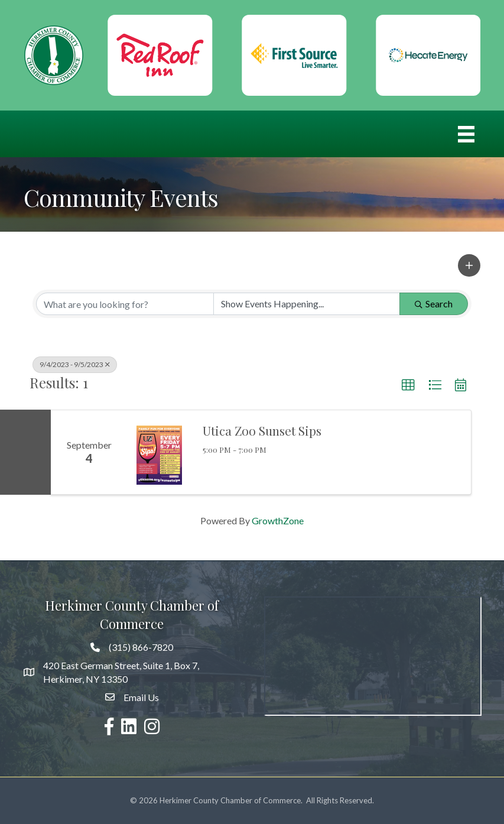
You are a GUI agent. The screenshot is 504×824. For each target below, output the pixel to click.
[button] (469, 265)
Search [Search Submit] (434, 304)
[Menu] (466, 134)
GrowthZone (278, 520)
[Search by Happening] (307, 304)
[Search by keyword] (125, 304)
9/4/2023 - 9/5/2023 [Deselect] (75, 364)
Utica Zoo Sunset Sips (262, 430)
